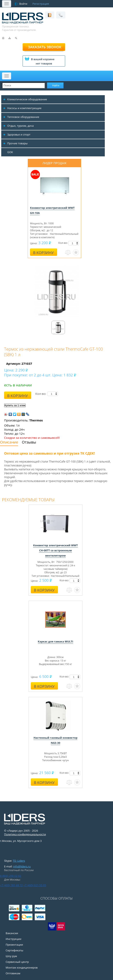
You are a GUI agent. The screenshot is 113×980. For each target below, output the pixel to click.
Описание (9, 442)
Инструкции (14, 939)
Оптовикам (13, 973)
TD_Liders (19, 861)
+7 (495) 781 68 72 (11, 885)
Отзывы (29, 442)
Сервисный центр (17, 962)
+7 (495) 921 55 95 (35, 885)
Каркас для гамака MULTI (55, 641)
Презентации (14, 945)
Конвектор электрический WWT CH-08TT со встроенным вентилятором (55, 550)
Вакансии (12, 933)
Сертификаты (14, 950)
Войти (23, 4)
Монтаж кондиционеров (22, 968)
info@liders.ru (22, 866)
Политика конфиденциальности (25, 834)
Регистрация (41, 4)
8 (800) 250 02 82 (11, 876)
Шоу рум (11, 956)
